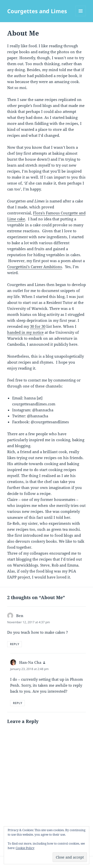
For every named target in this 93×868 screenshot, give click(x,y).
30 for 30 (38, 326)
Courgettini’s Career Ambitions (35, 267)
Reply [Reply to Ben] (15, 644)
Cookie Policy (25, 848)
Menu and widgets (81, 16)
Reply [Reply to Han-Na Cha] (17, 703)
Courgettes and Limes (37, 11)
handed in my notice (25, 332)
